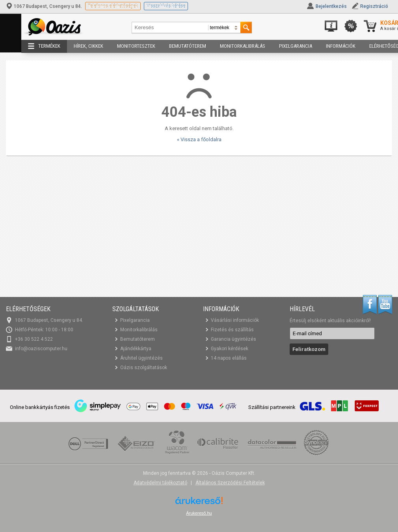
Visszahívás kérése (166, 6)
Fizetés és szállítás (232, 330)
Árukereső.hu (199, 513)
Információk (341, 46)
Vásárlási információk (235, 320)
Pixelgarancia (296, 46)
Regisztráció (374, 6)
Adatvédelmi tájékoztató (160, 483)
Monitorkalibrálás (243, 46)
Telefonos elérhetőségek (113, 6)
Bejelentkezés (331, 6)
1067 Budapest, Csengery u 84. (45, 6)
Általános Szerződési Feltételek (230, 483)
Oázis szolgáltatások (144, 368)
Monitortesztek (136, 46)
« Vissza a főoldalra (199, 139)
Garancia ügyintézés (233, 339)
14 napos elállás (229, 358)
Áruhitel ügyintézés (141, 358)
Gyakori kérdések (230, 349)
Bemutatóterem (188, 46)
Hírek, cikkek (88, 46)
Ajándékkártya (136, 349)
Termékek (44, 46)
